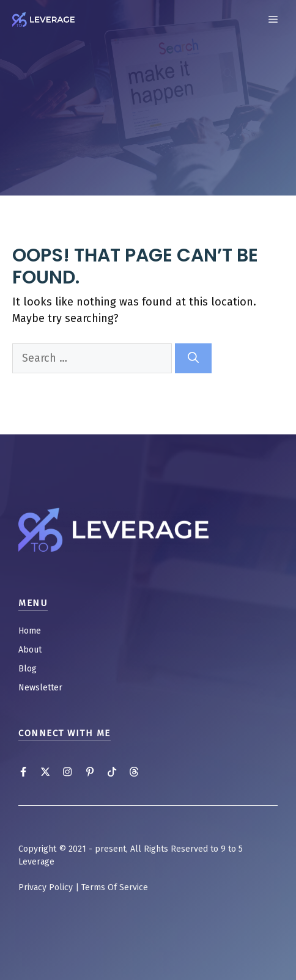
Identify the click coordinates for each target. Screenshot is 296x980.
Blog (28, 669)
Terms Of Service (115, 887)
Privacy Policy (46, 887)
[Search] (193, 358)
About (30, 650)
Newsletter (40, 688)
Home (30, 631)
